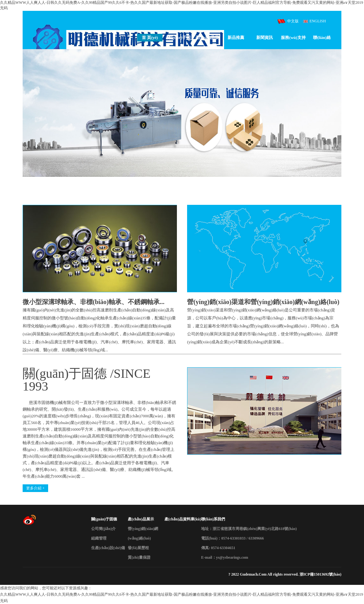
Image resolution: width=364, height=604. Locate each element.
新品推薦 (236, 37)
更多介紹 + (35, 488)
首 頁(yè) (150, 37)
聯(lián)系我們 (213, 519)
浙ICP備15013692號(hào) (320, 574)
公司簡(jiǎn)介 (103, 529)
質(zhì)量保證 (139, 557)
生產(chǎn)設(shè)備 (108, 548)
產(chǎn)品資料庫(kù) (183, 519)
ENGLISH (318, 21)
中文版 (293, 21)
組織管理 (99, 538)
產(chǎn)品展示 (207, 38)
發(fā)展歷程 (138, 548)
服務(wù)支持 (293, 37)
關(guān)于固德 (178, 38)
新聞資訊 (265, 37)
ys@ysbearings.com (232, 557)
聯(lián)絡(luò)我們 (322, 38)
